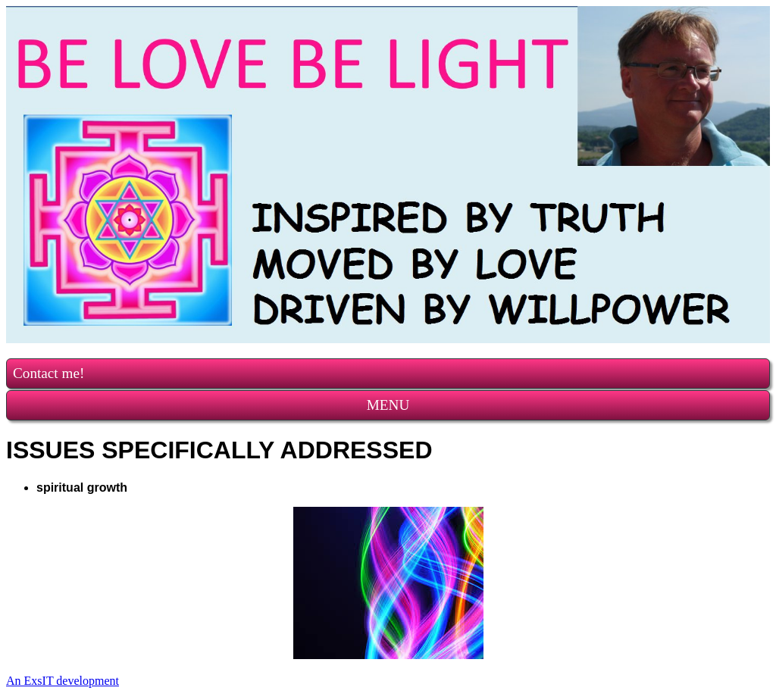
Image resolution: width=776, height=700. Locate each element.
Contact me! (48, 373)
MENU (388, 405)
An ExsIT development (63, 681)
